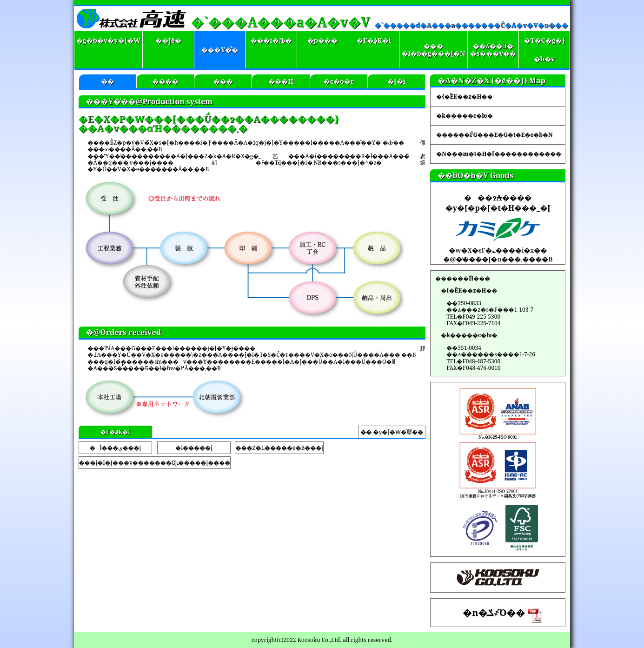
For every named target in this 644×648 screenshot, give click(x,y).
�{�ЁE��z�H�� (464, 97)
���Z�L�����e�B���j (279, 448)
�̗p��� (322, 40)
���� (166, 81)
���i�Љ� (271, 40)
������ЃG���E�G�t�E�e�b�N (494, 135)
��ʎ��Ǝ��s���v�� (493, 50)
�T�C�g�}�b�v (544, 50)
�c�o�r (339, 81)
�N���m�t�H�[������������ (499, 154)
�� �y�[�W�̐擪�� (392, 432)
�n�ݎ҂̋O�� (502, 615)
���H (281, 81)
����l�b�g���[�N (434, 50)
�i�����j (194, 448)
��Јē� (168, 40)
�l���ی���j (115, 448)
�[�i (396, 81)
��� (223, 81)
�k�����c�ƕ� (464, 116)
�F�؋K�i (374, 40)
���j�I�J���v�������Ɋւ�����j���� (155, 463)
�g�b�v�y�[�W (108, 40)
